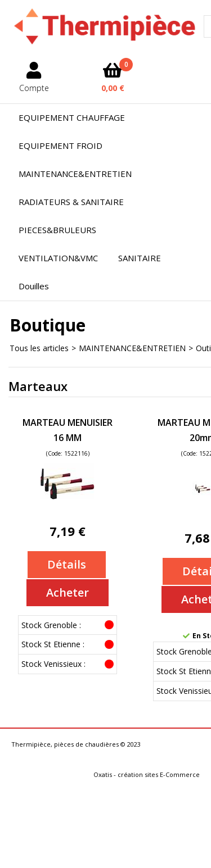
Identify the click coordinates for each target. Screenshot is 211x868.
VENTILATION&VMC (58, 258)
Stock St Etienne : (53, 644)
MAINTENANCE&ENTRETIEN (75, 174)
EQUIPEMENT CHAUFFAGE (72, 117)
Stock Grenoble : (51, 625)
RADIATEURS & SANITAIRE (71, 202)
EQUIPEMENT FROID (60, 146)
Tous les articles (39, 348)
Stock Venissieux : (53, 664)
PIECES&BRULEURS (57, 230)
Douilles (34, 286)
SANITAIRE (140, 258)
